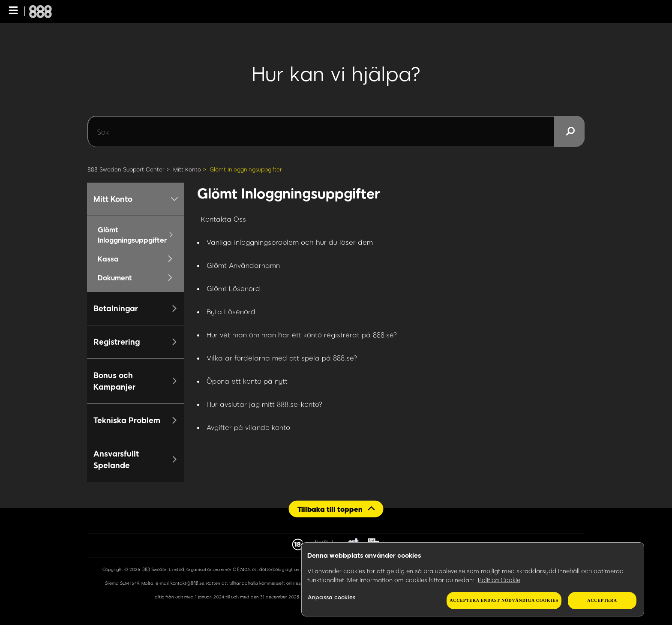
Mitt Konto (187, 169)
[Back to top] (336, 509)
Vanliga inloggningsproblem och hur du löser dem (290, 242)
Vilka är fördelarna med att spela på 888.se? (282, 358)
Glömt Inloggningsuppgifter (246, 169)
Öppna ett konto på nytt (247, 381)
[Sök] (336, 132)
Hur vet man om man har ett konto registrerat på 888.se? (302, 335)
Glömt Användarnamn (243, 265)
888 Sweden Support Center (126, 169)
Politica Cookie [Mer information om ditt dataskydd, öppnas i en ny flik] (499, 580)
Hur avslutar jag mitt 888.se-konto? (265, 404)
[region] (473, 580)
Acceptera (602, 600)
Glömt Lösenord (233, 288)
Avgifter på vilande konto (248, 427)
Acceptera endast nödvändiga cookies (504, 600)
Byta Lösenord (231, 311)
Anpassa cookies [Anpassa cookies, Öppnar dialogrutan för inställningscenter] (331, 597)
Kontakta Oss (223, 219)
